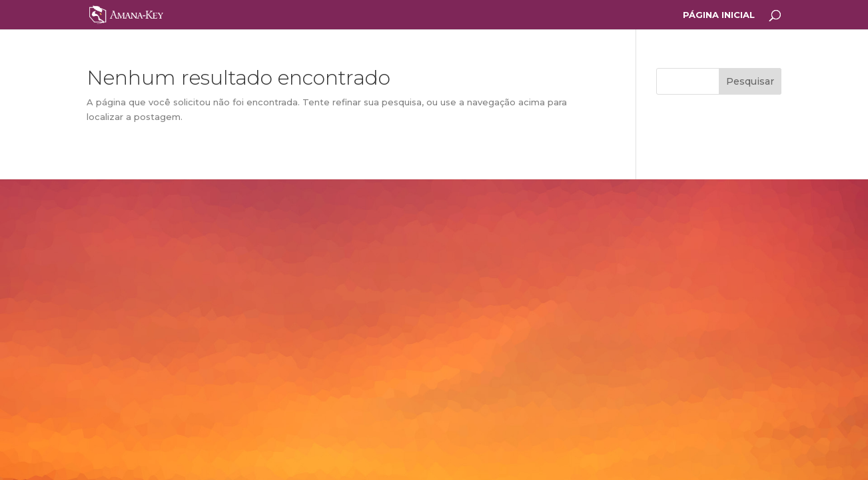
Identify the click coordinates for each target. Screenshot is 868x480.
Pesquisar (750, 81)
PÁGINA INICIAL (719, 15)
